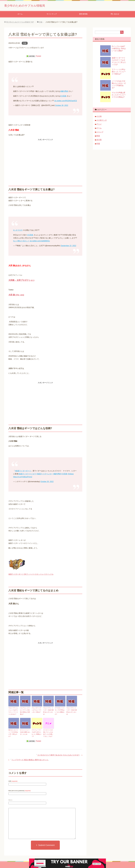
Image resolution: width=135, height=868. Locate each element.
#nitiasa (71, 475)
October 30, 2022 (62, 106)
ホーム (20, 15)
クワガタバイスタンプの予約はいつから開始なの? (60, 710)
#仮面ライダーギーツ (23, 472)
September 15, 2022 (69, 246)
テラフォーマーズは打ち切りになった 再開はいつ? (37, 732)
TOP (20, 23)
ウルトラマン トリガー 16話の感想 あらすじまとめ (48, 710)
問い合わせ (115, 15)
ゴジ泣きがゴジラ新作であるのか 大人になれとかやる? (58, 754)
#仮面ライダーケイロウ (27, 475)
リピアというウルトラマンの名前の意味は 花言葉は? (25, 710)
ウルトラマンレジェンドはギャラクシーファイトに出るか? (13, 711)
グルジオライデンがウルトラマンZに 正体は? (37, 710)
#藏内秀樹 (64, 92)
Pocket (38, 57)
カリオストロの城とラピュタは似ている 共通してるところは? (48, 733)
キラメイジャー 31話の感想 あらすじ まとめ (25, 732)
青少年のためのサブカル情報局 (31, 6)
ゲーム (99, 129)
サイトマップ (52, 15)
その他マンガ (102, 121)
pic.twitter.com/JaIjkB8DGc (40, 242)
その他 (99, 117)
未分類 (99, 140)
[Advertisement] (45, 157)
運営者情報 (83, 15)
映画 (98, 137)
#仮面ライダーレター (45, 475)
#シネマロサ (18, 231)
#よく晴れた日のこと (21, 242)
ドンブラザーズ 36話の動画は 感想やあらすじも (30, 759)
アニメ (99, 125)
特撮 (25, 44)
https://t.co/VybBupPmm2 (23, 478)
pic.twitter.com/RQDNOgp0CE (66, 101)
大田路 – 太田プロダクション (22, 281)
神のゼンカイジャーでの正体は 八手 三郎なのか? (14, 732)
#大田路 (63, 97)
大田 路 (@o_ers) (16, 296)
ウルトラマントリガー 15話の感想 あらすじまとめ (72, 710)
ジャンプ (100, 133)
